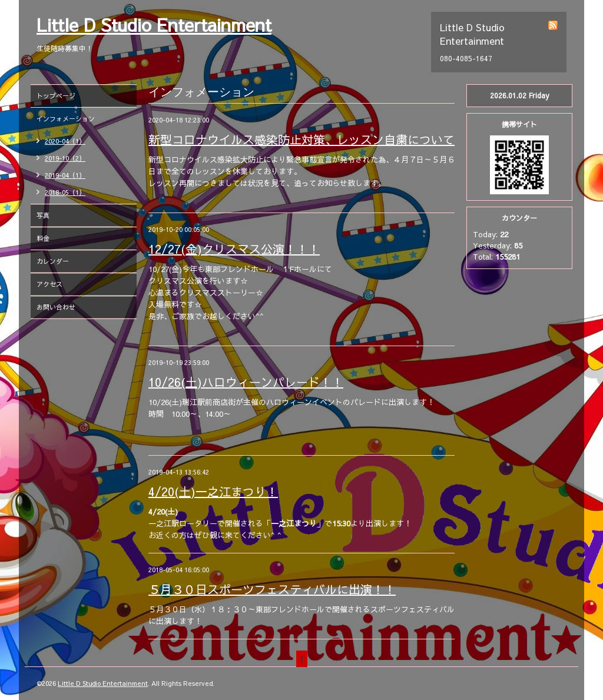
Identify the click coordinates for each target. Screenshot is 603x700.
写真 (43, 215)
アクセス (49, 284)
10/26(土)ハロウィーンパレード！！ (246, 382)
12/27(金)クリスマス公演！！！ (234, 249)
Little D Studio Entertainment (154, 24)
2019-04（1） (65, 175)
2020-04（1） (65, 141)
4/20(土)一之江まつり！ (213, 491)
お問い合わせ (56, 307)
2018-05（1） (65, 192)
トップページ (56, 96)
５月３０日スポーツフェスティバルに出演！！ (272, 589)
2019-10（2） (65, 158)
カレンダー (53, 261)
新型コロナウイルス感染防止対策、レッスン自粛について (301, 139)
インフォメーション (66, 119)
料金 (43, 238)
